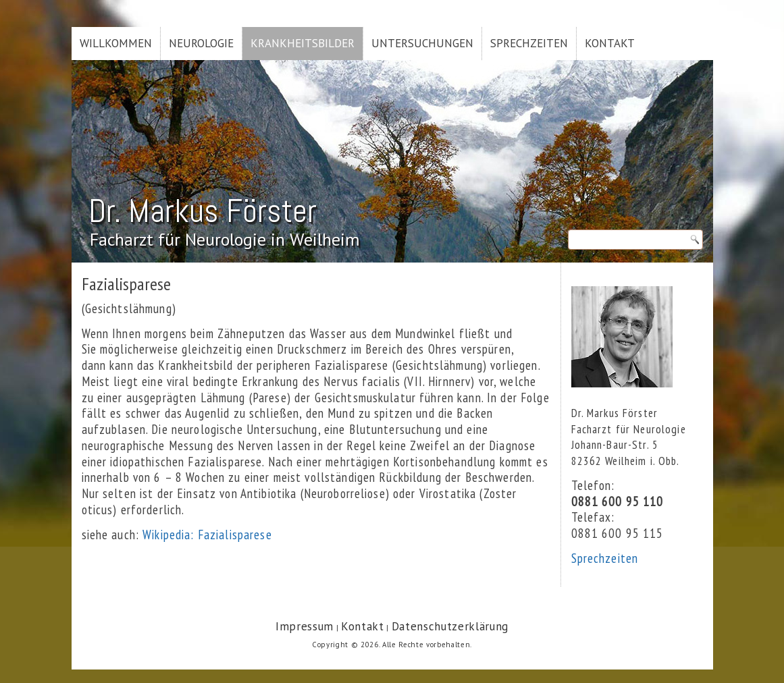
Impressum (305, 626)
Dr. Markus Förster (203, 211)
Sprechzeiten (529, 43)
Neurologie (201, 43)
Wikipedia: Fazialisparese (207, 535)
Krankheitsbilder (303, 43)
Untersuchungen (422, 43)
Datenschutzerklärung (450, 626)
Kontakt (610, 43)
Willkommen (116, 43)
